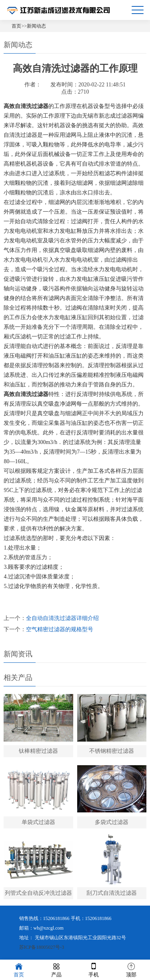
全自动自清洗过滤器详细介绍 (62, 618)
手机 (94, 969)
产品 (56, 969)
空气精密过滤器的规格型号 (60, 629)
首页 (16, 26)
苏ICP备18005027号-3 (42, 947)
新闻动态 (36, 26)
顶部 (131, 969)
